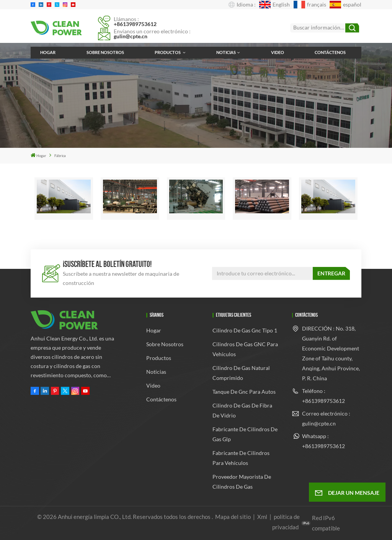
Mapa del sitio (234, 517)
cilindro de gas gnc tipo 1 (245, 330)
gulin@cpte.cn (131, 36)
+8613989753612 (135, 24)
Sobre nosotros (105, 52)
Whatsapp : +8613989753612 (323, 441)
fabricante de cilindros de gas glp (245, 434)
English (274, 5)
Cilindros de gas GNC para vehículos (245, 349)
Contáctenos (330, 52)
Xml (262, 517)
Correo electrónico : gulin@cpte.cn (326, 418)
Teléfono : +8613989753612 (323, 396)
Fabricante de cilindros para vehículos (241, 458)
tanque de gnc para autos (244, 392)
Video (278, 52)
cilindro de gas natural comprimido (241, 373)
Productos (168, 52)
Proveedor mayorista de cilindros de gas (242, 482)
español (345, 5)
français (310, 5)
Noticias (226, 52)
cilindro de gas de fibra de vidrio (242, 410)
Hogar (48, 52)
